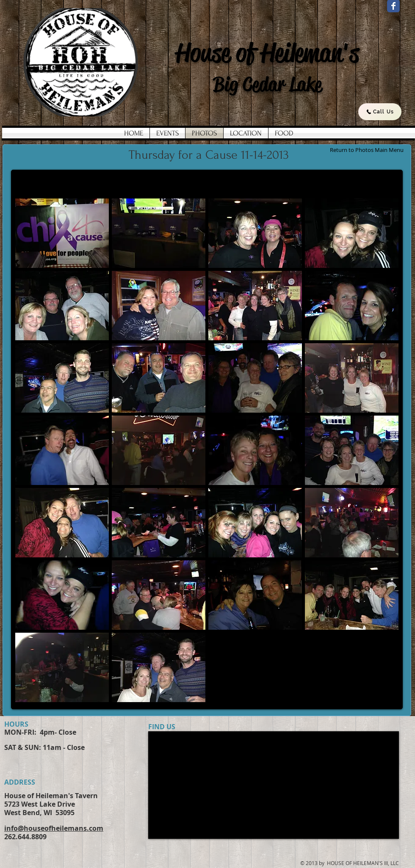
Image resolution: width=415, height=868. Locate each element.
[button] (62, 233)
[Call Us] (380, 112)
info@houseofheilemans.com (54, 828)
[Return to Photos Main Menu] (367, 150)
